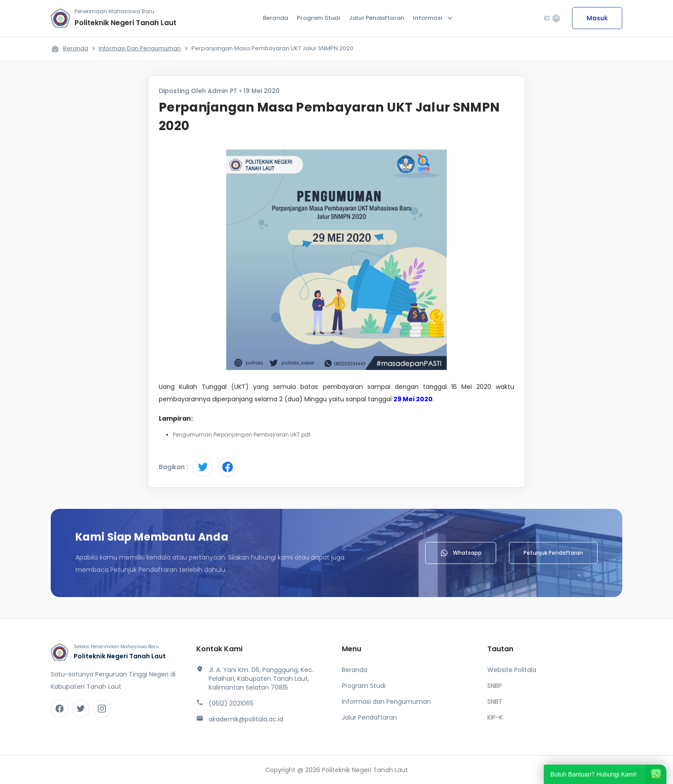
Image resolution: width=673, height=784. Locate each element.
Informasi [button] (434, 18)
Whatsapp (461, 553)
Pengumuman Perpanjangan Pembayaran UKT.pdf (242, 435)
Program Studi (318, 18)
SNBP (495, 686)
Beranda (275, 18)
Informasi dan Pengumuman (140, 48)
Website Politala (512, 670)
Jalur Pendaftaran (376, 18)
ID (552, 18)
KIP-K (495, 717)
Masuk (597, 18)
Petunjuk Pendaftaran (553, 553)
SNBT (495, 702)
